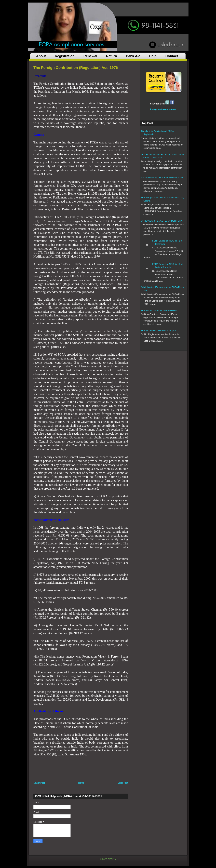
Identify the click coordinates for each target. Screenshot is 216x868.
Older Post (123, 783)
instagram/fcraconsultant (163, 109)
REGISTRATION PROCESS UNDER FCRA (162, 178)
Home (81, 783)
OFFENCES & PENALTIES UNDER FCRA (162, 221)
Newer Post (39, 783)
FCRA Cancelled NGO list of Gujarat (159, 331)
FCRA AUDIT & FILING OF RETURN (159, 310)
